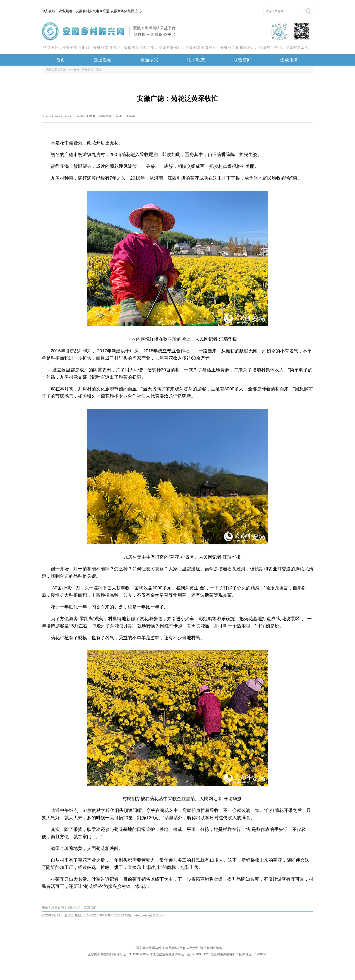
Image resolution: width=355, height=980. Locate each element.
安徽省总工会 (297, 47)
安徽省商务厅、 (172, 47)
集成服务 (289, 60)
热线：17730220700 (89, 915)
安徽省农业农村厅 (201, 47)
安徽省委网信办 (107, 47)
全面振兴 (149, 60)
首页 (60, 60)
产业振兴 (88, 70)
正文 (99, 70)
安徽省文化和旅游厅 (238, 47)
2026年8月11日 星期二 (58, 915)
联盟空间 (242, 60)
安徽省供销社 (270, 47)
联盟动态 (196, 60)
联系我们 (90, 908)
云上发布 (103, 60)
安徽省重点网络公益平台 (154, 28)
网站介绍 (74, 908)
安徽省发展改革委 (139, 47)
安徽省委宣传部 (76, 47)
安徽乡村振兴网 (53, 908)
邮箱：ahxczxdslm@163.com (145, 915)
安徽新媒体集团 (122, 11)
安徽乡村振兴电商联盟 (93, 11)
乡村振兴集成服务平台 (155, 34)
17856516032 (114, 915)
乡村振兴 (74, 70)
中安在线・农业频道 (57, 11)
